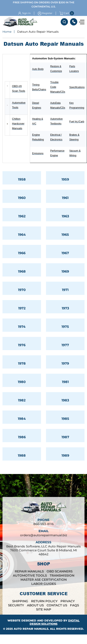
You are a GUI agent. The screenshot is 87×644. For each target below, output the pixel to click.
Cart (64, 13)
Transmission (62, 575)
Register (47, 13)
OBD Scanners (60, 571)
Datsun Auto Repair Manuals (38, 32)
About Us (35, 605)
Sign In (26, 13)
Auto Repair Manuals (31, 629)
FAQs (74, 605)
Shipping (20, 601)
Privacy (68, 601)
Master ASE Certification (44, 580)
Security (16, 605)
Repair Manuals (29, 571)
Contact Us (57, 605)
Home (7, 32)
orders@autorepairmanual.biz (44, 535)
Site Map (44, 609)
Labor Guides (44, 584)
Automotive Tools (30, 575)
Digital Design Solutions (55, 622)
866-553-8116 (74, 22)
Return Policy (44, 601)
